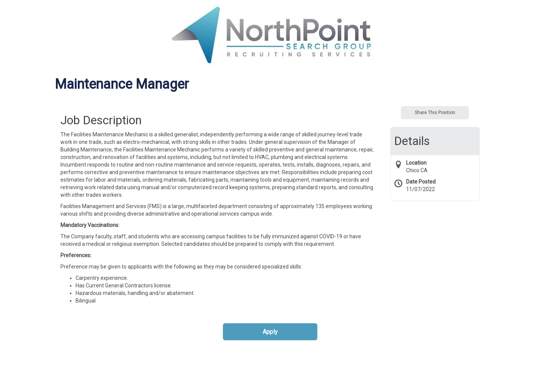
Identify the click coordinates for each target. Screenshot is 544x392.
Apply (270, 332)
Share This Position (435, 113)
